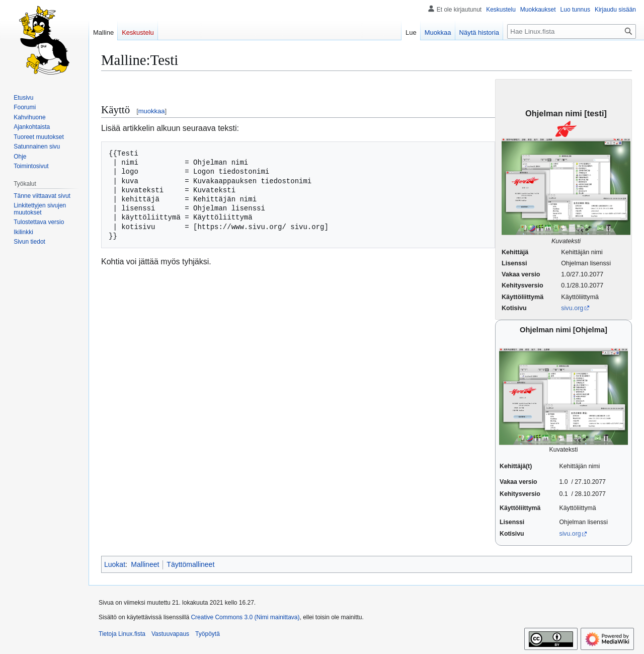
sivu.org (572, 308)
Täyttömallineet (190, 564)
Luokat (115, 564)
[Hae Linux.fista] (572, 31)
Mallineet (145, 564)
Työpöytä (208, 634)
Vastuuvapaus (170, 634)
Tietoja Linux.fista (122, 634)
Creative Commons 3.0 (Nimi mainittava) (245, 617)
